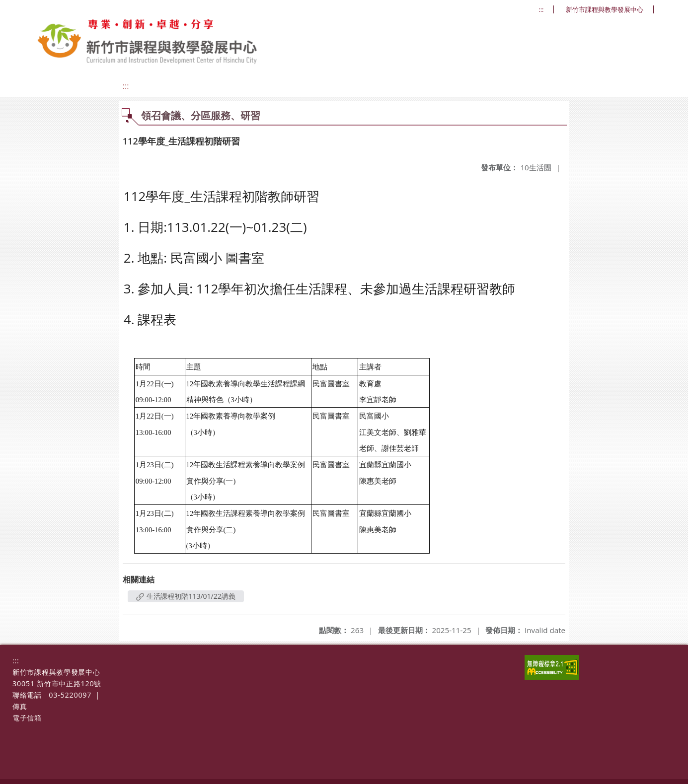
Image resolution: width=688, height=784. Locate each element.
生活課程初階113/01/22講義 (186, 596)
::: (541, 10)
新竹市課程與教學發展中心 (605, 10)
